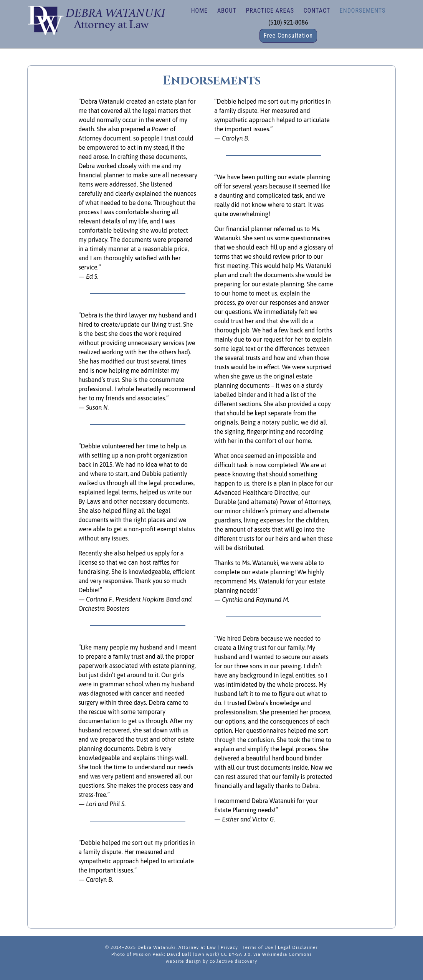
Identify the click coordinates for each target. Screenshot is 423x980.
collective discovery (233, 961)
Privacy (229, 947)
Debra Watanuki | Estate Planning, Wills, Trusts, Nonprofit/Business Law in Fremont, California (96, 19)
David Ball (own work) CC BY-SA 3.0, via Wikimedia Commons (239, 954)
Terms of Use (258, 947)
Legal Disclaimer (298, 947)
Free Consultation (288, 36)
